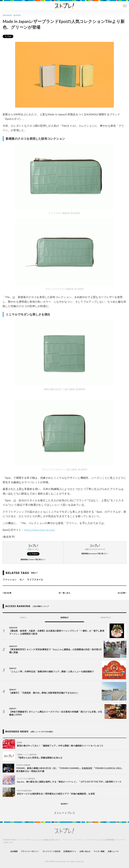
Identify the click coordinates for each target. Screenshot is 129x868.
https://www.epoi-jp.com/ (40, 530)
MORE (65, 804)
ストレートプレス (64, 813)
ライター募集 (99, 851)
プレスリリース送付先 (51, 851)
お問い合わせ (85, 851)
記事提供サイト (70, 851)
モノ (22, 579)
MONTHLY (106, 618)
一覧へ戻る (64, 593)
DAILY (23, 618)
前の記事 (7, 593)
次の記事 (122, 593)
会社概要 (14, 851)
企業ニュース (113, 851)
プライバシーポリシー (30, 851)
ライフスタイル (35, 579)
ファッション (10, 579)
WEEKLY (64, 618)
